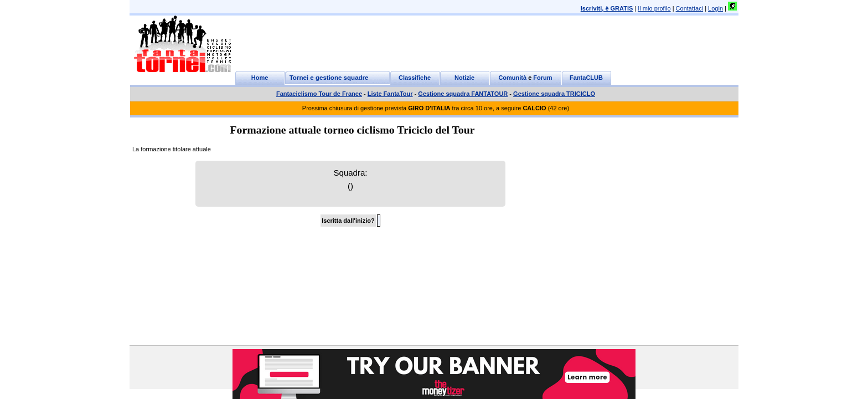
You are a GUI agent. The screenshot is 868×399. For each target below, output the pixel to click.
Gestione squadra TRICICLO (554, 94)
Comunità (512, 78)
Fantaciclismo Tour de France (319, 94)
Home (260, 78)
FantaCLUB (586, 78)
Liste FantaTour (390, 94)
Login (715, 8)
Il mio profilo (654, 8)
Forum (542, 78)
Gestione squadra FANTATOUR (463, 94)
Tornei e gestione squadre (329, 78)
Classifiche (415, 78)
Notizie (464, 78)
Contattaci (690, 8)
